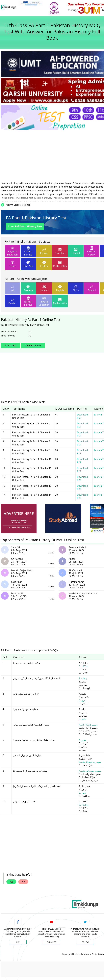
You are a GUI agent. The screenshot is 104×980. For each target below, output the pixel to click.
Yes (11, 882)
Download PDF (33, 346)
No (23, 882)
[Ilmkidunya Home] (9, 7)
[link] (31, 3)
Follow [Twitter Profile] (85, 942)
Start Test (11, 346)
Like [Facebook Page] (18, 942)
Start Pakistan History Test (25, 226)
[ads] (19, 519)
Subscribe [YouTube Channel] (52, 942)
